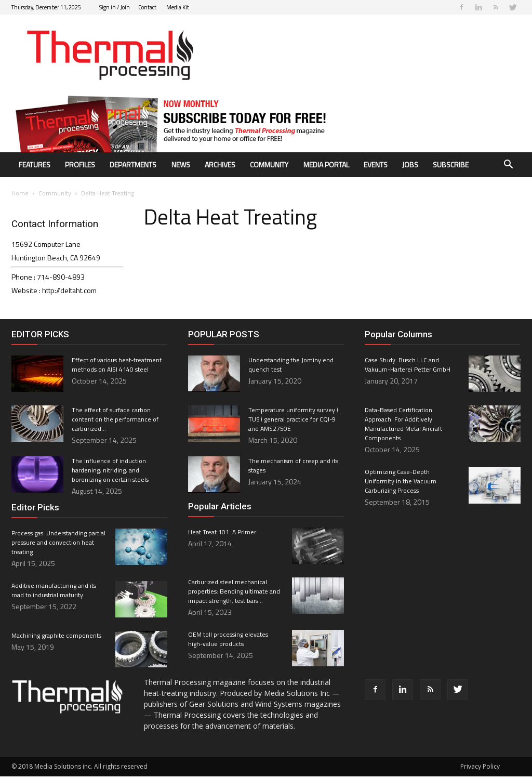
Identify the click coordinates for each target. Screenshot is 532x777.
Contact (147, 7)
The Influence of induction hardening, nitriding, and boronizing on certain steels (110, 471)
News (181, 164)
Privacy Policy (480, 767)
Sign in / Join (115, 7)
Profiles (80, 164)
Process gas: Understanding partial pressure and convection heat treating (58, 543)
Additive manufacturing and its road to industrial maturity (54, 591)
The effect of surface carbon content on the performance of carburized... (115, 420)
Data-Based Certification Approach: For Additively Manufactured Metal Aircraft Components (403, 425)
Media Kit (178, 7)
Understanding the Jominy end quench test (291, 366)
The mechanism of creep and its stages (293, 466)
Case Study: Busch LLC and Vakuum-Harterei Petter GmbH (408, 366)
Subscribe (451, 164)
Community (269, 164)
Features (35, 164)
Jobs (410, 164)
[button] (508, 166)
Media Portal (326, 164)
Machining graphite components (56, 636)
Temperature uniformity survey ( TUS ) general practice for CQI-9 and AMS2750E (294, 420)
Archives (220, 164)
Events (376, 164)
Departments (133, 164)
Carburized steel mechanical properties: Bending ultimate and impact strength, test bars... (234, 592)
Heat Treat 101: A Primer (222, 533)
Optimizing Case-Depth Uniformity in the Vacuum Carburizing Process (401, 482)
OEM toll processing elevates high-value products (228, 640)
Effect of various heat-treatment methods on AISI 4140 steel (117, 366)
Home (20, 194)
